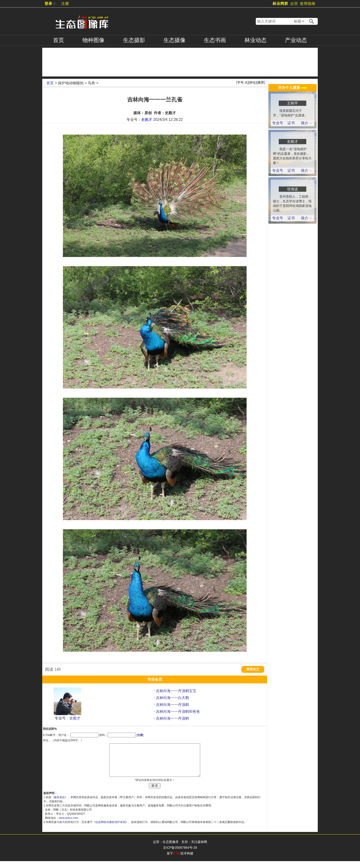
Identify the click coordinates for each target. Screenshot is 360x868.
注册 (65, 4)
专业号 (278, 123)
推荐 (261, 82)
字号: (242, 82)
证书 (291, 123)
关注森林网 (199, 849)
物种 (93, 40)
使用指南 (308, 4)
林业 (256, 40)
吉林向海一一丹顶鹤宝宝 (176, 691)
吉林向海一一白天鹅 (172, 698)
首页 (59, 40)
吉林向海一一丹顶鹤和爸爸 (178, 712)
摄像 (174, 40)
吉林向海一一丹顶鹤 (172, 705)
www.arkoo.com (69, 825)
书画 (215, 40)
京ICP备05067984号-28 (180, 854)
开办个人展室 (292, 88)
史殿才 (147, 120)
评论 (253, 82)
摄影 (134, 40)
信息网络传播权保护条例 (110, 829)
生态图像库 (171, 849)
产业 (296, 40)
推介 (306, 123)
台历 (294, 4)
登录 (48, 4)
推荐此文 (253, 669)
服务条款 (59, 804)
